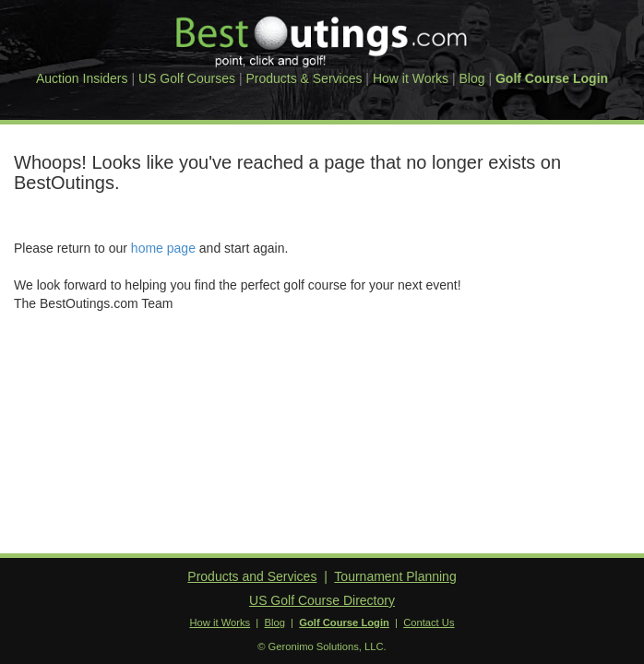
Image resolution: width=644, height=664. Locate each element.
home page (163, 248)
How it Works (411, 78)
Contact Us (429, 622)
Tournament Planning (395, 576)
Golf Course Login (552, 78)
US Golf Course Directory (322, 600)
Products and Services (252, 576)
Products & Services (304, 78)
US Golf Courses (187, 78)
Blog (472, 78)
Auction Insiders (82, 78)
